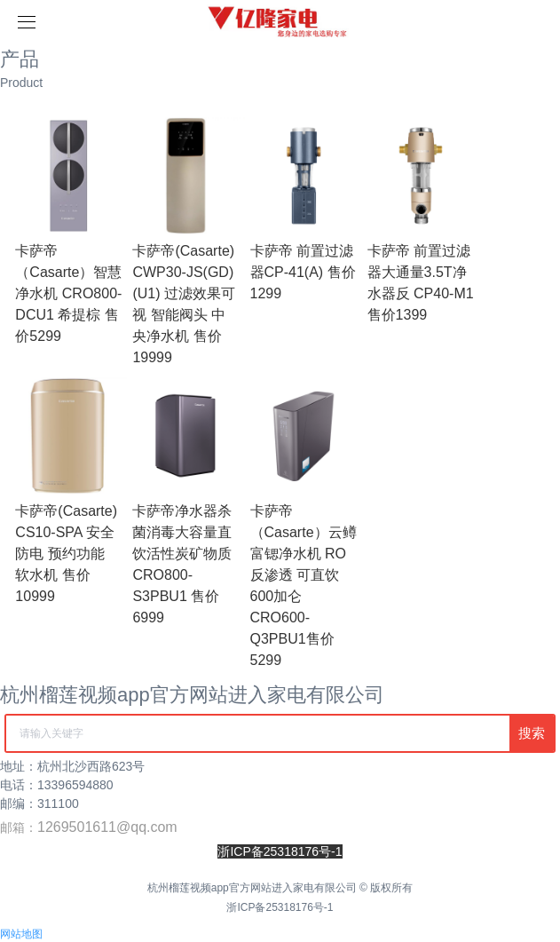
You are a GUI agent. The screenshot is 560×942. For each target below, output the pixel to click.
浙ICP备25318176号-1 (280, 907)
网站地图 (21, 934)
